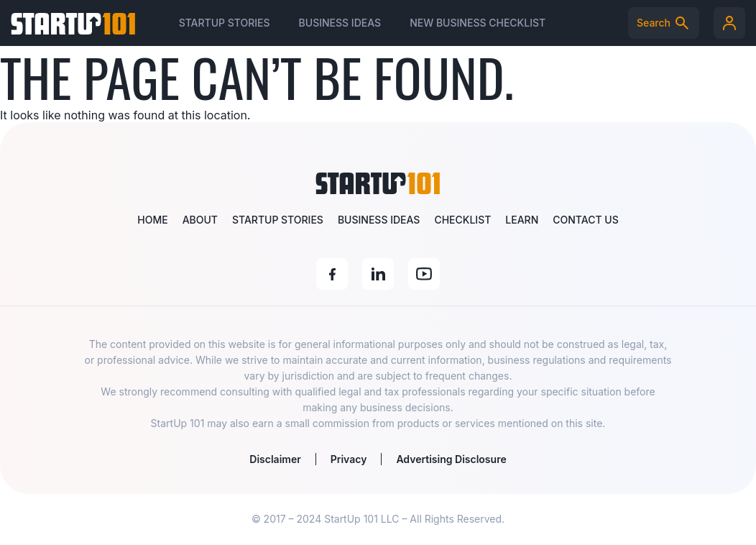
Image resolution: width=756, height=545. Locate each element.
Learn (522, 220)
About (200, 220)
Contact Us (585, 220)
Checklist (462, 220)
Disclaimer (275, 459)
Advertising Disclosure (451, 459)
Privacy (349, 459)
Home (152, 220)
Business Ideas (340, 23)
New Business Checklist (478, 23)
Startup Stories (225, 23)
